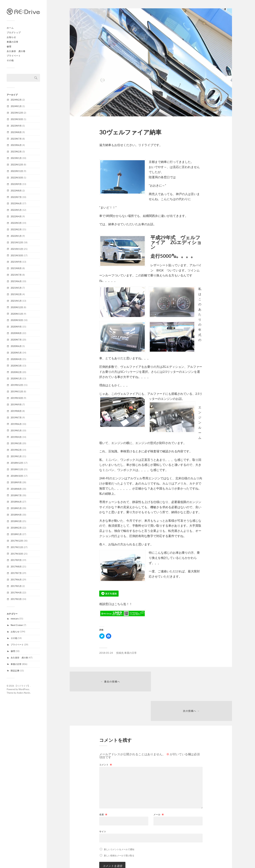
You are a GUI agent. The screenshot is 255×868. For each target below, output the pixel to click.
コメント (106, 736)
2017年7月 (16, 573)
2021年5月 (16, 288)
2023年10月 (17, 119)
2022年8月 (16, 191)
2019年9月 (16, 404)
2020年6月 (16, 346)
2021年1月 (16, 301)
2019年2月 (16, 450)
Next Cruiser (17, 625)
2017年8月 (16, 567)
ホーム (10, 28)
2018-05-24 (106, 653)
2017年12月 (17, 541)
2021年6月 (16, 281)
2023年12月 (17, 113)
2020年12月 (17, 307)
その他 (10, 60)
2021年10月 (17, 255)
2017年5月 (16, 586)
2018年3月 (16, 521)
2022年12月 (17, 165)
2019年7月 (16, 417)
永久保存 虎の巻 (16, 51)
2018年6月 (16, 502)
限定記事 (15, 671)
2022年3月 (16, 223)
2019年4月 (16, 437)
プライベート (14, 56)
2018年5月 (16, 508)
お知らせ (11, 37)
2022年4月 (16, 216)
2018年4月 (16, 515)
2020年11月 (17, 314)
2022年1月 (16, 236)
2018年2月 (16, 528)
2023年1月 (16, 158)
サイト (103, 802)
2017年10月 (17, 554)
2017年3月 (16, 599)
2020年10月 (17, 320)
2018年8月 (16, 489)
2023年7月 (16, 139)
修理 (9, 47)
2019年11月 (17, 391)
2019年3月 (16, 443)
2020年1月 (16, 378)
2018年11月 (17, 469)
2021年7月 (16, 275)
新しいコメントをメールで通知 (119, 820)
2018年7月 (16, 495)
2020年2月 (16, 372)
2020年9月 (16, 327)
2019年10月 (17, 398)
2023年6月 (16, 145)
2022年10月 (17, 178)
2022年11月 (17, 171)
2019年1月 (16, 456)
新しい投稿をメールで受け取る (119, 826)
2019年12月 (17, 385)
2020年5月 (16, 353)
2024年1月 (16, 106)
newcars (15, 619)
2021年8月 (16, 268)
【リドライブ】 (22, 686)
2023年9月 (16, 126)
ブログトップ (14, 33)
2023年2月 (16, 152)
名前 (103, 786)
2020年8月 (16, 333)
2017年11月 (17, 547)
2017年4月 (16, 593)
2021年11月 (17, 249)
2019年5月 (16, 430)
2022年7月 (16, 197)
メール (159, 786)
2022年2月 (16, 229)
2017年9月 (16, 560)
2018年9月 (16, 482)
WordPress (24, 689)
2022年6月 (16, 203)
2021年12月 (17, 242)
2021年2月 (16, 294)
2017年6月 (16, 580)
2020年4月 (16, 359)
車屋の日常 (13, 42)
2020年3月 (16, 366)
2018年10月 (17, 476)
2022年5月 (16, 210)
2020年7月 (16, 340)
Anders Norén (23, 693)
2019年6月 (16, 424)
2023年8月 (16, 132)
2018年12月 (17, 463)
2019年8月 (16, 411)
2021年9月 (16, 262)
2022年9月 (16, 184)
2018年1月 (16, 534)
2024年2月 (16, 100)
